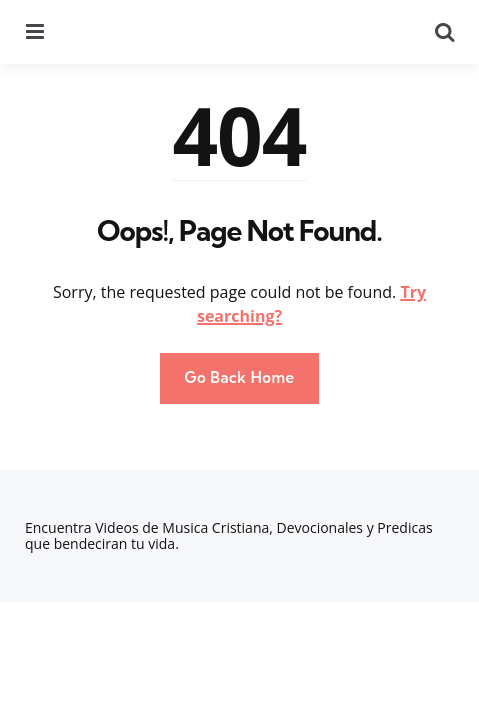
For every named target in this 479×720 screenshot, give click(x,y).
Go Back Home (239, 377)
